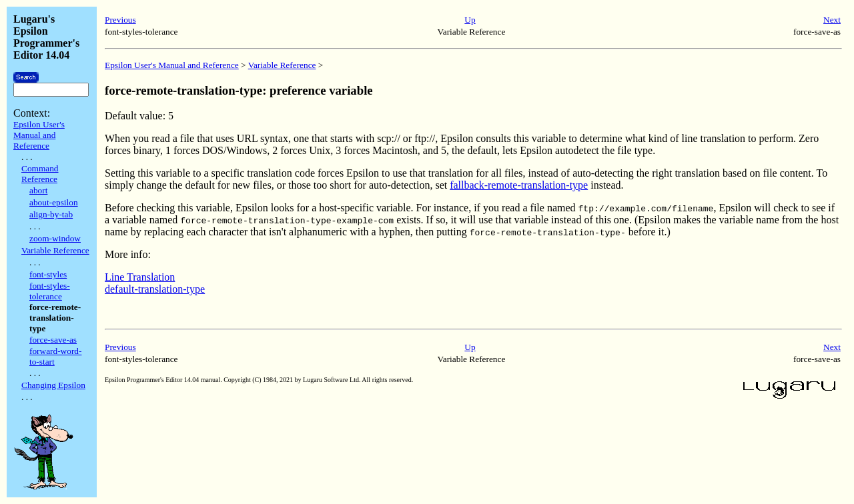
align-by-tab (51, 214)
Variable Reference (55, 250)
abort (38, 190)
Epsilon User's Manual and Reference (39, 135)
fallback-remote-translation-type (519, 185)
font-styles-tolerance (50, 291)
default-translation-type (155, 289)
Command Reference (40, 174)
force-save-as (53, 340)
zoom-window (55, 238)
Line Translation (140, 277)
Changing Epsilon (53, 385)
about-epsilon (54, 202)
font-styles (48, 274)
